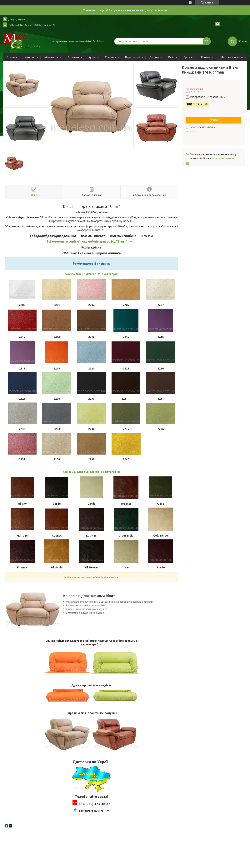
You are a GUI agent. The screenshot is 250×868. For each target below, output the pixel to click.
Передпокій (133, 57)
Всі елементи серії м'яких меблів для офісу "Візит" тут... (91, 241)
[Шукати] (207, 41)
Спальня (110, 57)
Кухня (92, 57)
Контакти (207, 57)
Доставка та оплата (234, 57)
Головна (12, 57)
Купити (213, 120)
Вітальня (74, 57)
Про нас (188, 57)
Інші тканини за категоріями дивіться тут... (91, 577)
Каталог (30, 57)
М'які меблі (51, 57)
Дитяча (154, 57)
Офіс (171, 57)
